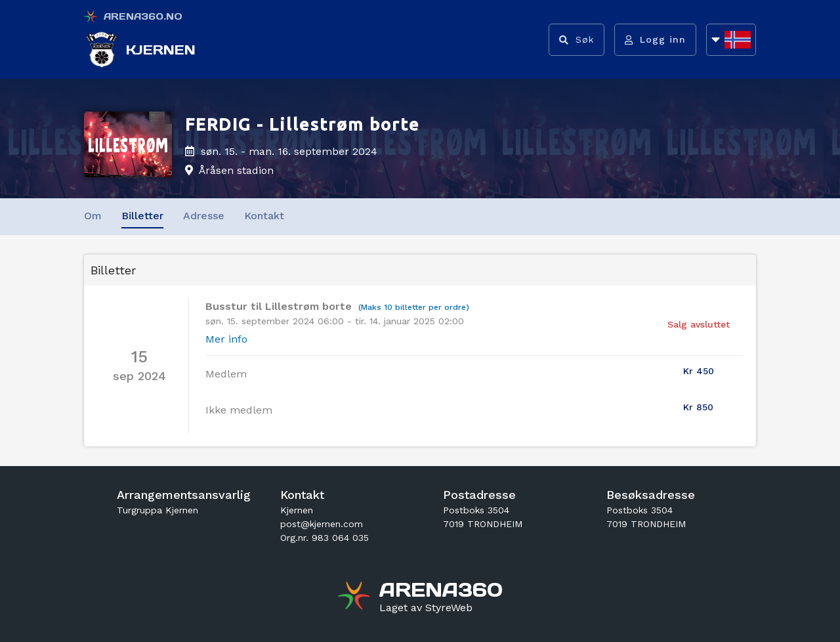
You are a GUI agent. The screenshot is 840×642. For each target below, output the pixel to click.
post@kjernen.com (322, 524)
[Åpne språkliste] (731, 40)
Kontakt (264, 216)
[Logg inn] (655, 40)
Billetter (142, 216)
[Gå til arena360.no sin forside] (355, 597)
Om (93, 216)
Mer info (226, 339)
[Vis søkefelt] (577, 40)
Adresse (204, 216)
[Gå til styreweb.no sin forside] (426, 608)
